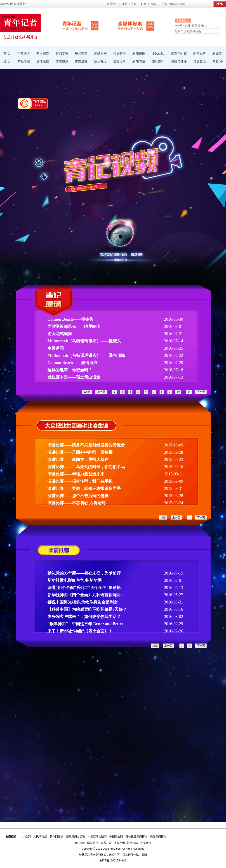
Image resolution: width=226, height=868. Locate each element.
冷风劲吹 (158, 54)
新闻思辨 (200, 54)
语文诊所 (120, 61)
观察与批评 (179, 61)
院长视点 (100, 61)
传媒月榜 (100, 54)
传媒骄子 (120, 54)
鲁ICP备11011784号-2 (113, 861)
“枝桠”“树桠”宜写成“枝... (191, 26)
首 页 (7, 54)
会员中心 (112, 4)
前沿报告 (43, 54)
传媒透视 (81, 61)
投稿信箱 (132, 843)
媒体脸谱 (43, 61)
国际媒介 (158, 61)
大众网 (27, 837)
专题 (216, 61)
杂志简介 (80, 843)
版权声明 (119, 843)
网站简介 (93, 843)
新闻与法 (139, 61)
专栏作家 (24, 61)
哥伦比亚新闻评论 (137, 837)
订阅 (144, 4)
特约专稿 (62, 54)
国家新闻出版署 (75, 837)
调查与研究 (179, 54)
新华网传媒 (56, 837)
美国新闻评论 (158, 837)
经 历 (7, 61)
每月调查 (81, 54)
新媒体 (217, 54)
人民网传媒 (40, 837)
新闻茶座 (139, 54)
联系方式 (106, 843)
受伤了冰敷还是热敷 (188, 32)
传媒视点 (62, 61)
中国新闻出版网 (97, 837)
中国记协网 (116, 837)
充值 (134, 4)
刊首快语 (24, 54)
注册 (125, 4)
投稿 (153, 4)
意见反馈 (146, 843)
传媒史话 (200, 61)
